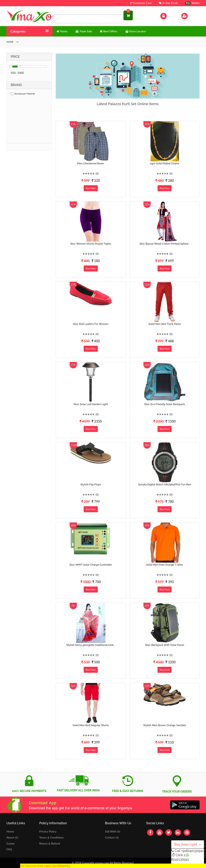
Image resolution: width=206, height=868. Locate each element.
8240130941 (180, 859)
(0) (97, 173)
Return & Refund (50, 843)
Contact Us (112, 837)
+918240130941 (192, 851)
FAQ (9, 849)
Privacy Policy (48, 831)
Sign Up (190, 16)
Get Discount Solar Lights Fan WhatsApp (45, 866)
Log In (168, 16)
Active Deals (168, 3)
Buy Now (91, 188)
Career (11, 843)
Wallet (192, 3)
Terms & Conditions (51, 837)
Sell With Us (113, 831)
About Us (12, 837)
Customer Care (141, 3)
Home (10, 831)
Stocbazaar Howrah (23, 94)
